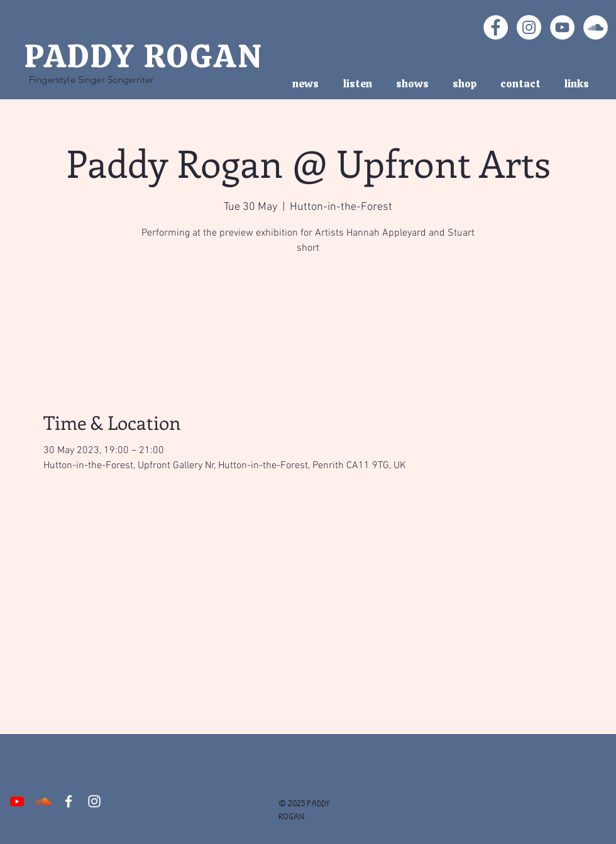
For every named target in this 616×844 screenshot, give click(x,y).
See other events (308, 318)
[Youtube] (17, 801)
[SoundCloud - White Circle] (596, 27)
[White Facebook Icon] (69, 801)
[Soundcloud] (43, 801)
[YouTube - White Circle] (562, 27)
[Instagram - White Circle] (529, 27)
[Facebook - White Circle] (496, 27)
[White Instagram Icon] (94, 801)
